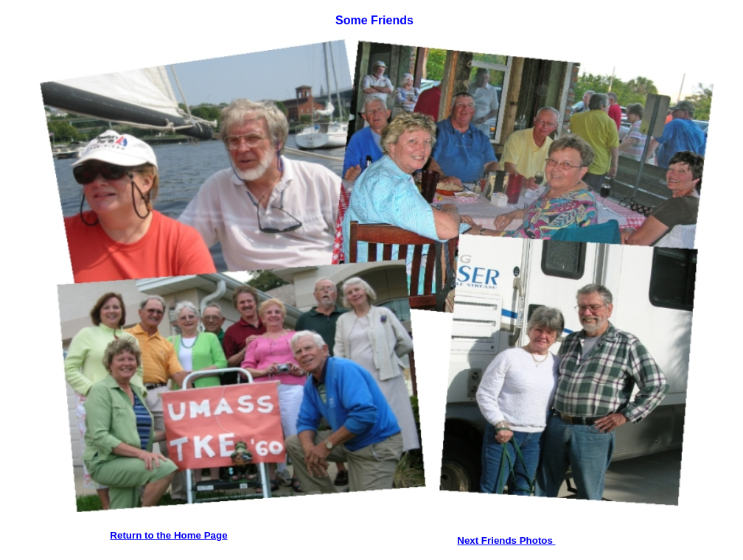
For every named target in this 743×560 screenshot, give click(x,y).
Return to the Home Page (168, 535)
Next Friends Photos (506, 540)
